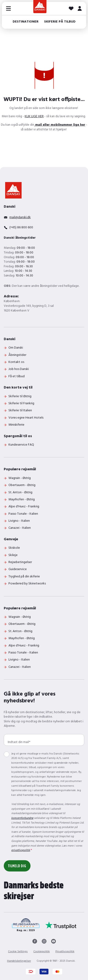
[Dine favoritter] (71, 8)
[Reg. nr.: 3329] (26, 925)
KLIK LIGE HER (34, 116)
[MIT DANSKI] (80, 8)
